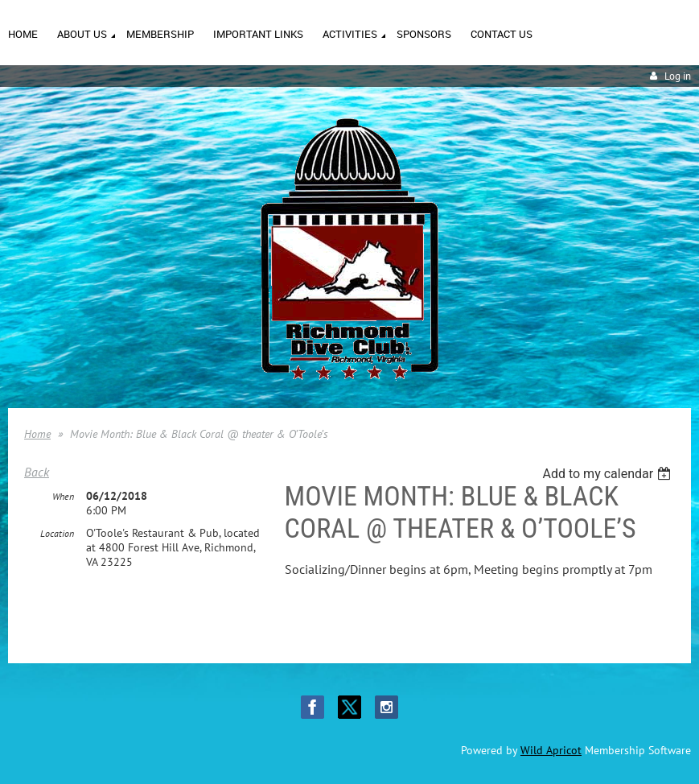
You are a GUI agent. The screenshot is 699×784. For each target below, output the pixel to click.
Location (57, 533)
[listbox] (609, 474)
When (63, 496)
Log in (678, 76)
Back (37, 472)
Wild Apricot (551, 750)
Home (37, 434)
